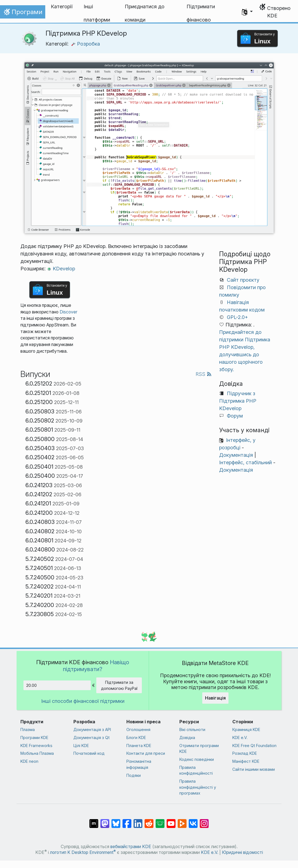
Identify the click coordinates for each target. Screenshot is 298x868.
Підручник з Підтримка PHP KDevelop (238, 401)
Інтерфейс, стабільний (245, 462)
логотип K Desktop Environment (83, 852)
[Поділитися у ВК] (193, 821)
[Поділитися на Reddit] (149, 821)
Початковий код (89, 753)
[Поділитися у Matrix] (94, 821)
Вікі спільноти (192, 730)
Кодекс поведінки (197, 759)
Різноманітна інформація (139, 764)
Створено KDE (279, 12)
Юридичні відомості (242, 852)
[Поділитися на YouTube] (171, 821)
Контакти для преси (146, 753)
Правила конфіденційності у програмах (198, 787)
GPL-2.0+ (237, 317)
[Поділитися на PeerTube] (182, 821)
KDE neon (29, 761)
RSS (204, 374)
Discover (68, 312)
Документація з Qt (91, 738)
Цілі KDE (81, 746)
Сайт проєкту (243, 280)
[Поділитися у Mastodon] (105, 821)
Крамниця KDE (246, 730)
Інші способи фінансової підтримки (83, 701)
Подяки (134, 775)
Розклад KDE (245, 753)
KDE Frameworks (36, 746)
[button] (247, 12)
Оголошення (138, 730)
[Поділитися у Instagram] (204, 821)
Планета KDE (139, 746)
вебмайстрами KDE (131, 847)
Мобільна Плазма (37, 753)
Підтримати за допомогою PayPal (119, 685)
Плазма (28, 730)
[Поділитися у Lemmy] (160, 821)
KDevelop (61, 269)
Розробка (86, 44)
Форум (235, 416)
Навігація (215, 698)
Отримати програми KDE (199, 749)
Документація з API (92, 730)
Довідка (187, 738)
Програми (22, 13)
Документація (236, 455)
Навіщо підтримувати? (96, 665)
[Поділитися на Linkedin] (138, 821)
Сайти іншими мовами (254, 769)
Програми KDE (34, 738)
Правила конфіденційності (196, 770)
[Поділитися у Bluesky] (116, 821)
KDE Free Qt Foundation (254, 746)
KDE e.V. (240, 738)
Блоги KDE (136, 738)
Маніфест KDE (246, 761)
